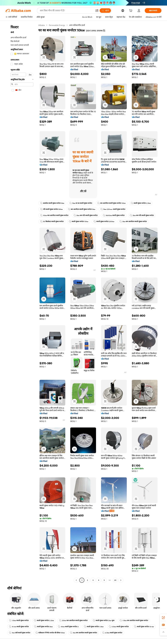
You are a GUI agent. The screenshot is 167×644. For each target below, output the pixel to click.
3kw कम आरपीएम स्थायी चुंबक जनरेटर (133, 222)
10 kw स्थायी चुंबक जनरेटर (19, 627)
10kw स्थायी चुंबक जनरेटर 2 (68, 627)
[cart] (131, 11)
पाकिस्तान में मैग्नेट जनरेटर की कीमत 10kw (50, 633)
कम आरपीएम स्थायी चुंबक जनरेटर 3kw (82, 209)
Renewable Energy (57, 25)
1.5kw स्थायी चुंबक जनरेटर (19, 621)
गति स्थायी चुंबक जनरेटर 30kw (51, 209)
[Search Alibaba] (66, 11)
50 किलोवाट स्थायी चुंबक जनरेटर (52, 222)
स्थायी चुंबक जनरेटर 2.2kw (44, 621)
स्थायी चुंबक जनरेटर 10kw (79, 222)
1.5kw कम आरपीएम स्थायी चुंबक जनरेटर (134, 621)
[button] (97, 11)
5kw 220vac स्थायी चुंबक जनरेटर (113, 209)
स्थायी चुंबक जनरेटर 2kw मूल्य (104, 621)
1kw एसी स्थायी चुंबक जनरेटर (20, 633)
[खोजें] (105, 11)
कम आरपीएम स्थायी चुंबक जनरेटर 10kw (111, 203)
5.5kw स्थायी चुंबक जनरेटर (119, 627)
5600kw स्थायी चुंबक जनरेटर (114, 215)
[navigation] (21, 303)
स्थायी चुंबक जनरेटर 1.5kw (94, 627)
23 (115, 580)
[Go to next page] (121, 580)
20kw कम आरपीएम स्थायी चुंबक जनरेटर (73, 621)
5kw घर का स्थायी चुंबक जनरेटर (81, 203)
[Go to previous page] (76, 580)
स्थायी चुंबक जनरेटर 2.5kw (141, 203)
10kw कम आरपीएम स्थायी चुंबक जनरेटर (54, 215)
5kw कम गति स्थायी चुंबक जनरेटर (142, 215)
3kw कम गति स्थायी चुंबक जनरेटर (86, 215)
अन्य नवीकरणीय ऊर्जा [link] (77, 25)
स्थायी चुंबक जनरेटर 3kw (43, 627)
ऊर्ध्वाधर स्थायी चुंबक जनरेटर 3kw (52, 203)
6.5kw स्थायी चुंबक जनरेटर (112, 633)
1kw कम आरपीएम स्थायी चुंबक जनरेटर (83, 633)
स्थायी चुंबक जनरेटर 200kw (104, 222)
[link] (163, 618)
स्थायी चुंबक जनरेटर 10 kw (144, 627)
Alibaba (42, 25)
